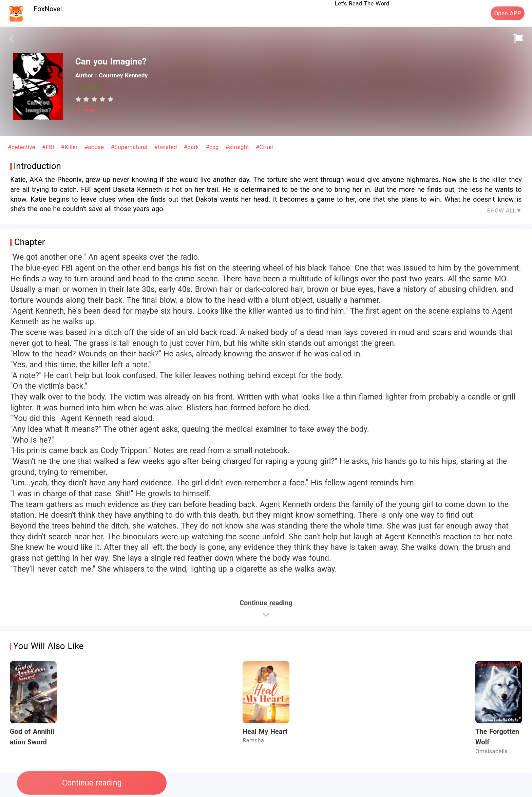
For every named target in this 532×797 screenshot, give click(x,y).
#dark (192, 147)
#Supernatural (130, 147)
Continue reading (92, 783)
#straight (238, 147)
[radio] (79, 99)
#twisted (167, 147)
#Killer (70, 147)
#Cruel (264, 147)
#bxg (213, 147)
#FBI (49, 147)
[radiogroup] (94, 99)
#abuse (95, 147)
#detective (22, 147)
